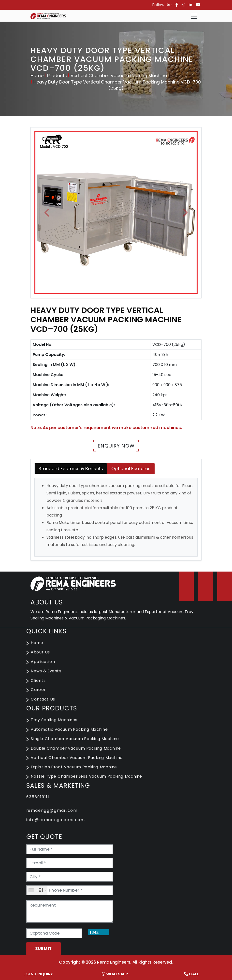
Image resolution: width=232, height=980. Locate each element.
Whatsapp (115, 974)
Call (191, 974)
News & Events (49, 677)
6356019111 (42, 797)
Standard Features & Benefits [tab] (71, 469)
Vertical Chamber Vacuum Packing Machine (119, 76)
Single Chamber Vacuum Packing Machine (77, 741)
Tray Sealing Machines (57, 723)
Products (57, 76)
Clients (42, 686)
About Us (44, 659)
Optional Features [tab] (131, 469)
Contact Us (46, 704)
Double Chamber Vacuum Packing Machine (78, 750)
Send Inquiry (38, 974)
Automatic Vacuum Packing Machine (72, 732)
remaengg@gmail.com (55, 809)
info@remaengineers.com (58, 818)
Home (37, 76)
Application (46, 668)
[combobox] (41, 886)
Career (42, 694)
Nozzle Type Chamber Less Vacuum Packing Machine (88, 777)
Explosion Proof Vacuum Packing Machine (76, 768)
